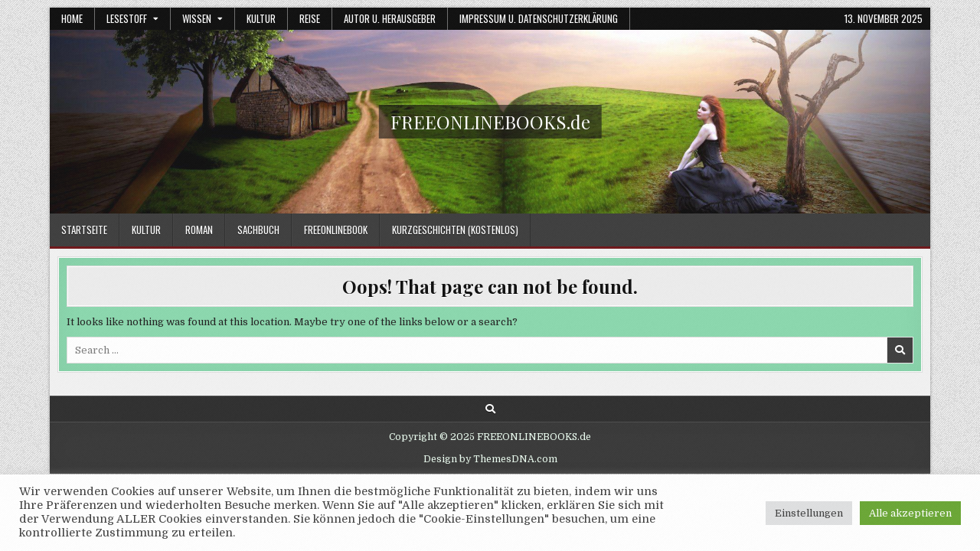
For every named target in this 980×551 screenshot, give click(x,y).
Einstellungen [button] (809, 513)
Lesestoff (127, 18)
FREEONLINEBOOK (336, 230)
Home (72, 18)
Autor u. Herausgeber (390, 18)
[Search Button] (490, 409)
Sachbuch (258, 230)
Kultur (261, 18)
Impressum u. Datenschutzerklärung (539, 18)
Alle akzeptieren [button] (910, 513)
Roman (199, 230)
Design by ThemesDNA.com (490, 459)
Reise (310, 18)
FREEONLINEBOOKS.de (490, 122)
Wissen (197, 18)
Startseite (84, 230)
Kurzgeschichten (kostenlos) (455, 230)
